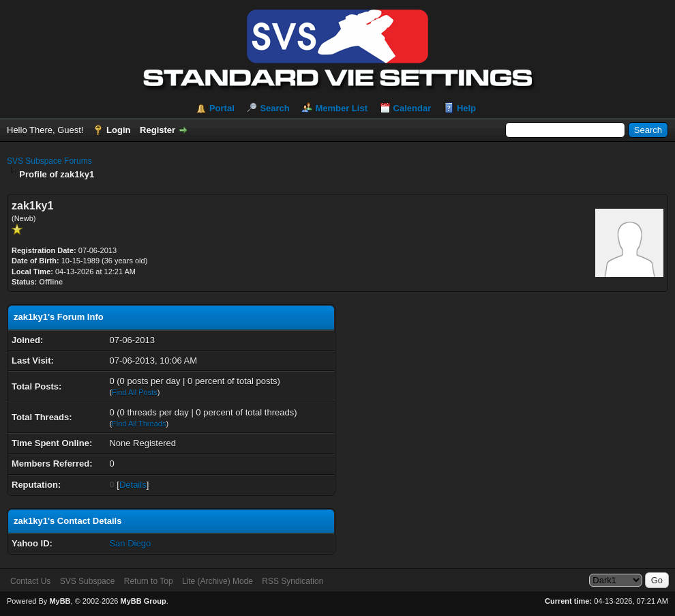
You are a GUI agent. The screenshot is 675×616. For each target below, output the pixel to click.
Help (466, 108)
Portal (222, 108)
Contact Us (30, 581)
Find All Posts (135, 392)
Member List (341, 108)
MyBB (60, 601)
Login (118, 130)
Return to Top (149, 581)
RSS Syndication (292, 581)
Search (274, 108)
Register (157, 130)
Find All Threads (139, 424)
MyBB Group (143, 601)
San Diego (130, 543)
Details (133, 485)
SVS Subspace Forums (49, 161)
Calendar (412, 108)
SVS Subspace (88, 581)
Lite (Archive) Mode (217, 581)
